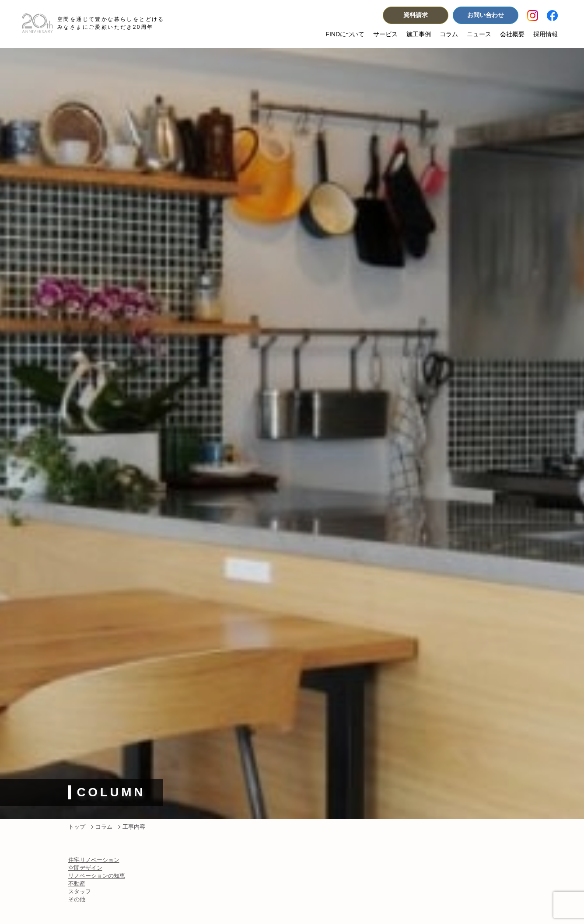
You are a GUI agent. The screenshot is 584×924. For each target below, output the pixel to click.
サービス (385, 34)
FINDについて (345, 34)
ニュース (479, 34)
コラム (449, 34)
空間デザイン (85, 868)
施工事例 (419, 34)
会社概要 (512, 34)
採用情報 (546, 34)
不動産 (77, 884)
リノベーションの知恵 (97, 876)
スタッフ (80, 891)
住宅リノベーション (94, 860)
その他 (77, 899)
